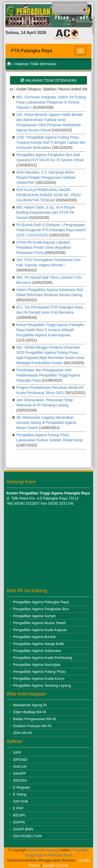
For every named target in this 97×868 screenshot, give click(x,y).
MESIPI (19, 815)
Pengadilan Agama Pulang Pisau (39, 672)
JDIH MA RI (22, 733)
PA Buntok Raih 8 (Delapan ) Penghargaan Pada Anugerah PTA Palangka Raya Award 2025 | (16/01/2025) (51, 230)
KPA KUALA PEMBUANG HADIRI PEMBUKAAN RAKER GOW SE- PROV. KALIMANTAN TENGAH (49, 195)
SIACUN (20, 767)
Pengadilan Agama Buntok (34, 637)
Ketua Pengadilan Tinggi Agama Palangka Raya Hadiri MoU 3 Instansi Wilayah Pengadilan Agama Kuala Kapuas (50, 330)
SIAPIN (19, 822)
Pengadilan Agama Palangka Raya (41, 602)
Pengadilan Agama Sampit (34, 616)
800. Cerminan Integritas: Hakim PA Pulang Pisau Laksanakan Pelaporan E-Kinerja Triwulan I (51, 102)
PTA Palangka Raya (32, 51)
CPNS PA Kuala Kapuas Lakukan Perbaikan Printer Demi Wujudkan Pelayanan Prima (44, 247)
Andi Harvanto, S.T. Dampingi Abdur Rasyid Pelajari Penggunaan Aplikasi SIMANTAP (46, 177)
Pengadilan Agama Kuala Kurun (39, 678)
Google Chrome (55, 865)
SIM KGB (20, 801)
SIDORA (20, 780)
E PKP (18, 808)
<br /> (39, 547)
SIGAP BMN (23, 829)
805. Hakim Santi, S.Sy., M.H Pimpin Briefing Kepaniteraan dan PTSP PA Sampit (46, 212)
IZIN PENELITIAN (27, 836)
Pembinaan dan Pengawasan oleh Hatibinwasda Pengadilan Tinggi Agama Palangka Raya (48, 375)
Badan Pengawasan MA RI (35, 719)
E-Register (21, 787)
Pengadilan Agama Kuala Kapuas (40, 630)
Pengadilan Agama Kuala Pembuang (43, 658)
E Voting (20, 794)
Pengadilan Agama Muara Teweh (39, 623)
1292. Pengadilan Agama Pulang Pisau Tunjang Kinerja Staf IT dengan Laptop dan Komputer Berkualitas (51, 142)
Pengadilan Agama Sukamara (37, 651)
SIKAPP (20, 774)
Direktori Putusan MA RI (32, 726)
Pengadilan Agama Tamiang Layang (42, 685)
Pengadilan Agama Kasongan (37, 665)
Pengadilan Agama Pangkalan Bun (41, 609)
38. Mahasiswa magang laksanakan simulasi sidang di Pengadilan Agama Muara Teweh (46, 423)
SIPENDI (20, 760)
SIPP (17, 753)
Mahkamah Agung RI (30, 705)
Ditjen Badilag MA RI (29, 712)
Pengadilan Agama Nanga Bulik (38, 644)
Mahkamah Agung (42, 850)
